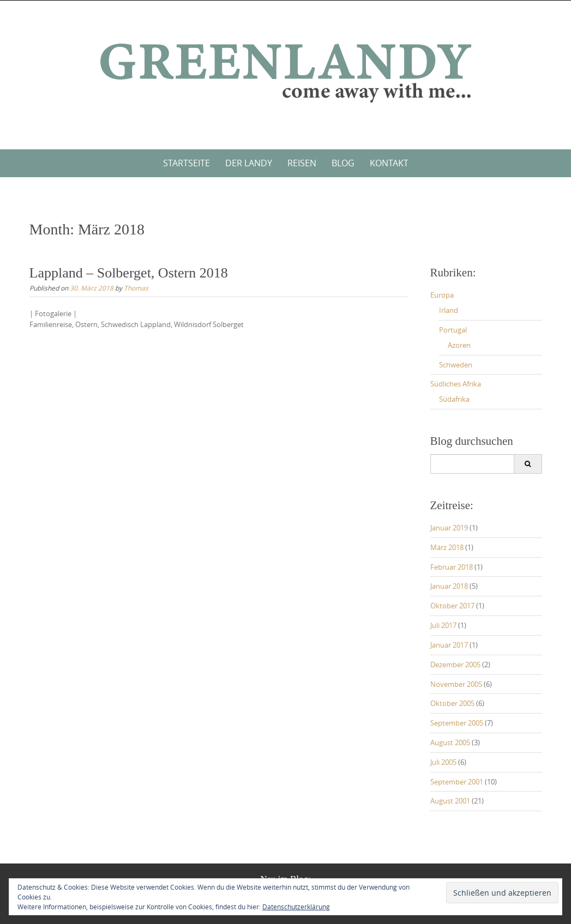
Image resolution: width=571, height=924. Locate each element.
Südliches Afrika (456, 384)
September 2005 (457, 723)
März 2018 (447, 547)
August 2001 (450, 801)
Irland (449, 310)
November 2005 (456, 684)
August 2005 (450, 742)
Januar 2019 (449, 528)
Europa (442, 295)
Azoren (459, 345)
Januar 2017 (449, 645)
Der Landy (249, 163)
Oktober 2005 (452, 703)
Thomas (136, 288)
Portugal (453, 330)
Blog (343, 163)
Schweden (456, 365)
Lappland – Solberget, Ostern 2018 (129, 273)
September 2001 (457, 782)
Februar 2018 (452, 567)
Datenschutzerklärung (296, 907)
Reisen (302, 163)
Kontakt (389, 163)
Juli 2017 (443, 625)
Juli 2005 (443, 762)
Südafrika (454, 399)
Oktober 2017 (452, 606)
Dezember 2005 (455, 665)
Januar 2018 (449, 586)
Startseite (187, 163)
